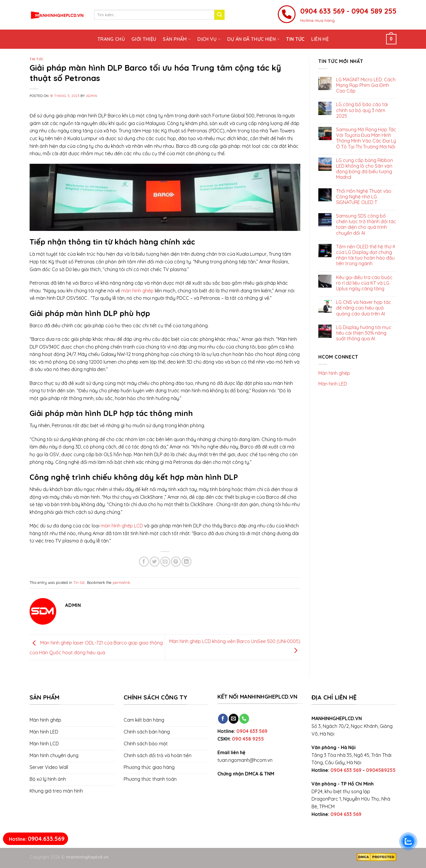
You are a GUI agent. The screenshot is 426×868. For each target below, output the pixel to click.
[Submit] (220, 15)
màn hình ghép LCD (122, 526)
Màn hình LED (333, 384)
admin (92, 96)
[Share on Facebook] (144, 562)
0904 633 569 (252, 731)
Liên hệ (320, 39)
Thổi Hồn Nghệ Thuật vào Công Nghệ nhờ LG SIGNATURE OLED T (364, 197)
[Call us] (244, 719)
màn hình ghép (137, 291)
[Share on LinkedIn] (187, 562)
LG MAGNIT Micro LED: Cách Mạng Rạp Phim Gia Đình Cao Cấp (366, 85)
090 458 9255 (248, 739)
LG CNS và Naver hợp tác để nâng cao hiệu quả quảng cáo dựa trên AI (364, 308)
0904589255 (381, 770)
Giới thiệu (144, 39)
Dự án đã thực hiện (253, 39)
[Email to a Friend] (165, 562)
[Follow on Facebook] (223, 719)
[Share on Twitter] (155, 562)
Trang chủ (111, 39)
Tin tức (295, 39)
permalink (121, 582)
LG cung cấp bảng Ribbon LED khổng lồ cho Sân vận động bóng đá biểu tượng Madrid (364, 169)
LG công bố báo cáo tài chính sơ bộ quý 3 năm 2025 (362, 110)
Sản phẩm (177, 39)
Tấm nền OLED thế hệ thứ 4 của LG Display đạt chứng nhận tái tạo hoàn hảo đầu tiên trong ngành (366, 255)
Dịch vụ (209, 39)
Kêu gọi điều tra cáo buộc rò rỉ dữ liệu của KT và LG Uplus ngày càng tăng (364, 283)
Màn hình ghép (334, 373)
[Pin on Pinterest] (176, 562)
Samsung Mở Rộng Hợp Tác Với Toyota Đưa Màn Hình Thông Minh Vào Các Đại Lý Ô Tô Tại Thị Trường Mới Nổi (366, 138)
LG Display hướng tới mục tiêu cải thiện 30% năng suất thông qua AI (364, 333)
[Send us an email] (234, 719)
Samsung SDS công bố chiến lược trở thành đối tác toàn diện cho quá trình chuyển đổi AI (366, 225)
